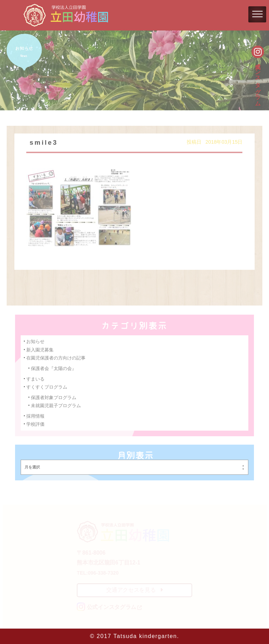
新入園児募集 (41, 350)
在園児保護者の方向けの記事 (56, 358)
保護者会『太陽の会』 (54, 368)
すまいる (36, 378)
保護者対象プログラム (54, 397)
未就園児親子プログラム (56, 405)
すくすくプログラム (47, 387)
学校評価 (36, 423)
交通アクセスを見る (134, 590)
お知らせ (36, 341)
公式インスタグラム (258, 81)
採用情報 (36, 415)
